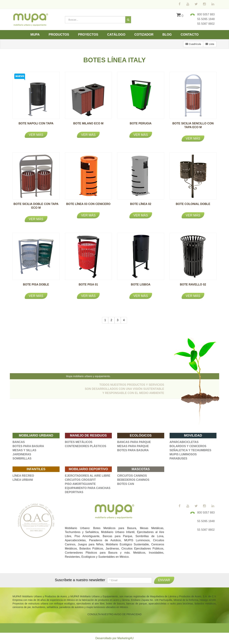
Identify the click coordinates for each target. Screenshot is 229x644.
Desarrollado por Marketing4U (114, 638)
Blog (167, 35)
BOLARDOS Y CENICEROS (188, 446)
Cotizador (144, 35)
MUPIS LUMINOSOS (183, 454)
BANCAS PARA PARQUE (134, 442)
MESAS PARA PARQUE (133, 446)
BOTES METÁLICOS (79, 442)
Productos (59, 35)
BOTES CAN (126, 484)
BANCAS (19, 442)
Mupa (35, 35)
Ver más (36, 135)
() (180, 15)
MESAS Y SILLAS (24, 450)
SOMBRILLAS (22, 458)
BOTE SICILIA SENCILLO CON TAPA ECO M (193, 127)
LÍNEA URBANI (23, 480)
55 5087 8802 (206, 24)
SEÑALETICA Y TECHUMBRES (191, 450)
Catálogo (116, 35)
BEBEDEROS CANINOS (133, 480)
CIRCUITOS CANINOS (132, 476)
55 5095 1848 (206, 19)
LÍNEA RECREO (23, 476)
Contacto (190, 35)
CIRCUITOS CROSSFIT (80, 480)
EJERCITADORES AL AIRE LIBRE (88, 476)
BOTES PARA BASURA (28, 446)
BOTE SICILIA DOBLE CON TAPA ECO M (36, 208)
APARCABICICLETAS (184, 442)
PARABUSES (178, 458)
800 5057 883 (206, 14)
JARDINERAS (22, 454)
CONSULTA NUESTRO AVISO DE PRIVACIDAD (114, 614)
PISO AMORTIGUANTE (80, 484)
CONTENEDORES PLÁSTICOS (86, 446)
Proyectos (88, 35)
